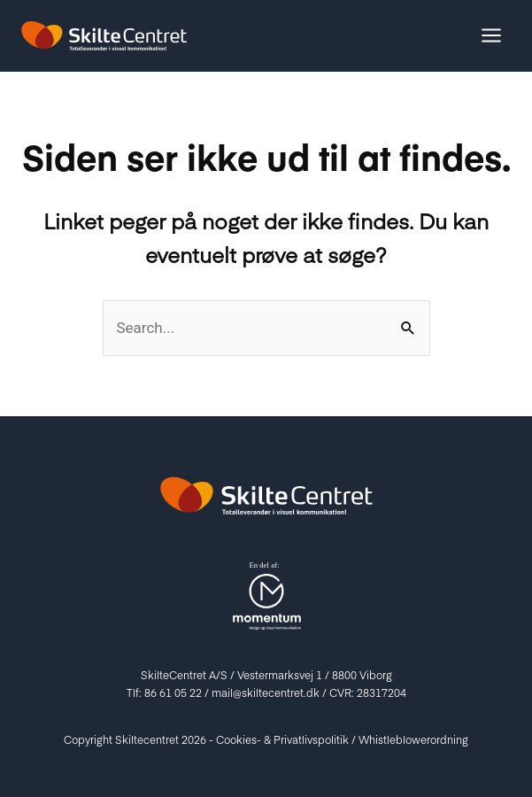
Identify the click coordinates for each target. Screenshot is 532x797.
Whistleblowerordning (413, 739)
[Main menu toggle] (492, 36)
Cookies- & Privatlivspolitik (282, 739)
